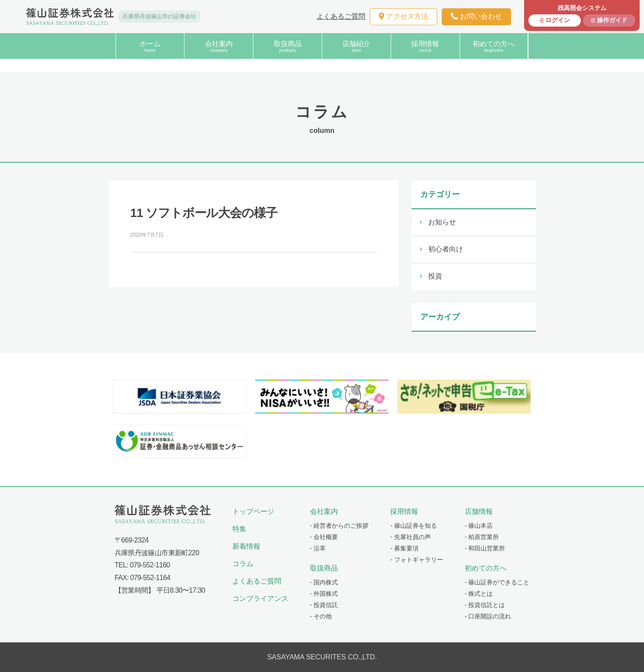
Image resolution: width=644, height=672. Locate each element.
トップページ (253, 511)
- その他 (321, 616)
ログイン (558, 20)
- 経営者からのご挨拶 (339, 526)
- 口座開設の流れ (488, 616)
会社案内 (219, 46)
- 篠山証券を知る (414, 526)
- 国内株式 (324, 582)
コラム (243, 564)
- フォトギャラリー (417, 560)
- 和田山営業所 (485, 548)
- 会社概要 (324, 537)
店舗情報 (479, 511)
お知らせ (442, 222)
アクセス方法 (404, 16)
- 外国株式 (324, 594)
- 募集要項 (404, 548)
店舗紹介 (356, 46)
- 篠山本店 (479, 526)
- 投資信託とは (485, 605)
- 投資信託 (324, 605)
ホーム (150, 46)
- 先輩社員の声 (411, 537)
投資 (435, 276)
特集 (239, 529)
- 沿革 (318, 548)
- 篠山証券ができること (497, 582)
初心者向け (446, 249)
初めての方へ (494, 46)
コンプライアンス (260, 599)
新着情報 (246, 546)
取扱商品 (288, 46)
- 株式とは (479, 594)
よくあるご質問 (341, 16)
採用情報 (425, 46)
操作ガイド (612, 20)
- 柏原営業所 (482, 537)
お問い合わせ (476, 16)
